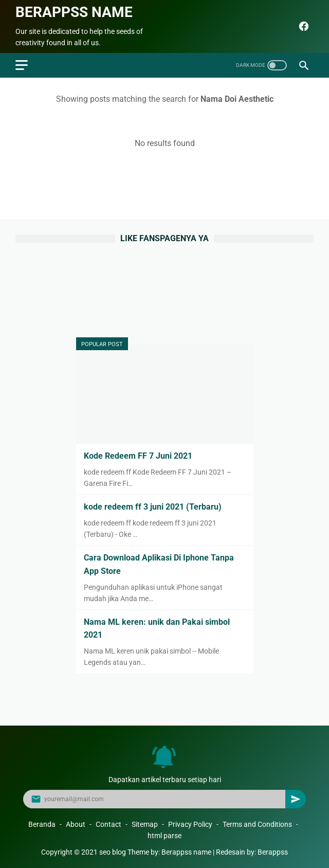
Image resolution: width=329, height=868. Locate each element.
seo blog (113, 852)
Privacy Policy (190, 824)
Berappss (273, 852)
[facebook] (303, 26)
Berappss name (74, 12)
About (76, 824)
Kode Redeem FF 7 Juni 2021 (138, 456)
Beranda (42, 824)
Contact (108, 824)
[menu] (22, 65)
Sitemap (145, 824)
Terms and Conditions (257, 824)
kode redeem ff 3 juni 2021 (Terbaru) (153, 507)
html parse (164, 836)
